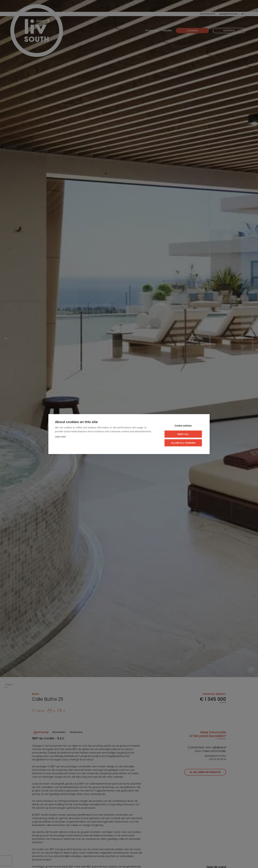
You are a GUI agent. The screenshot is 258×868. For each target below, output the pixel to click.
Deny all (183, 434)
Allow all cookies (183, 443)
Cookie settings (183, 425)
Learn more (60, 436)
